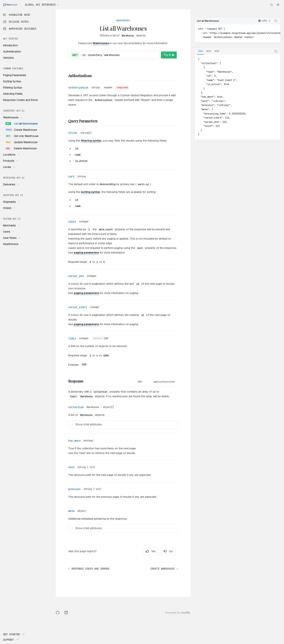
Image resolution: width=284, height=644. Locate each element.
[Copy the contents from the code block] (276, 21)
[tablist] (233, 51)
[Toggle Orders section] (9, 208)
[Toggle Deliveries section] (11, 184)
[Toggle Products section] (10, 161)
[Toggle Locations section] (11, 155)
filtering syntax (91, 141)
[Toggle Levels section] (8, 167)
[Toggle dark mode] (278, 5)
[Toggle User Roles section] (11, 238)
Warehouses (101, 43)
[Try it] (169, 55)
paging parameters (86, 253)
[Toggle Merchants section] (11, 225)
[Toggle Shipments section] (11, 202)
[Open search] (271, 5)
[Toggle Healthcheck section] (12, 244)
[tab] (200, 51)
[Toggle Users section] (8, 232)
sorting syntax (90, 192)
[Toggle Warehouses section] (12, 117)
